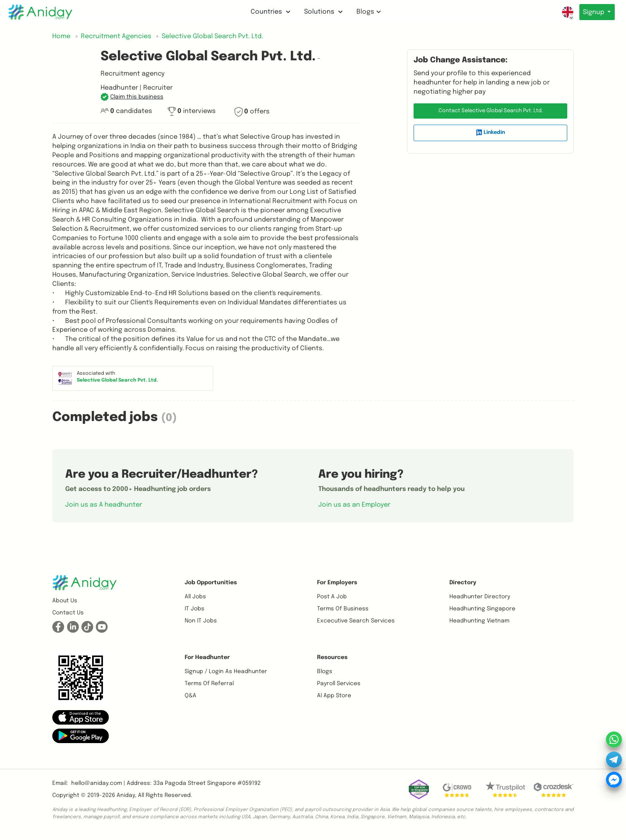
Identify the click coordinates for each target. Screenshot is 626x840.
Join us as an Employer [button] (354, 505)
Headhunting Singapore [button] (482, 609)
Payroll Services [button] (339, 684)
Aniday (126, 795)
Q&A (190, 696)
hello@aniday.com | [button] (98, 783)
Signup (593, 12)
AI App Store (334, 696)
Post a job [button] (332, 597)
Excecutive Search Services (356, 621)
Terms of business (343, 609)
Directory (463, 583)
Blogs (368, 12)
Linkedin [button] (490, 133)
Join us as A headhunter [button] (104, 505)
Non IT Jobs (201, 621)
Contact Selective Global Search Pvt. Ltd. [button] (491, 111)
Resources (332, 657)
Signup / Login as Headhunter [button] (226, 672)
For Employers (337, 583)
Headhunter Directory (480, 597)
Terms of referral (209, 684)
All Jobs (195, 597)
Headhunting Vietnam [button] (479, 621)
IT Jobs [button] (195, 609)
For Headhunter (207, 657)
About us (65, 601)
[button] (132, 97)
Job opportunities (211, 583)
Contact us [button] (68, 613)
